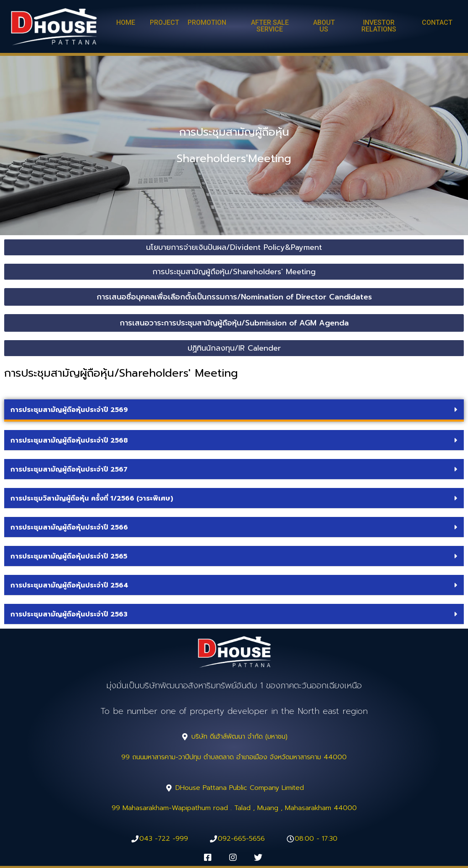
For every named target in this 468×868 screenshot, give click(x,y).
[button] (126, 23)
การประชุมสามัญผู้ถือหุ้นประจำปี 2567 (69, 469)
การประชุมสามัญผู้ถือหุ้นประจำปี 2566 (69, 527)
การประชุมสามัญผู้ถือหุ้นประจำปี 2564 (69, 585)
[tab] (234, 410)
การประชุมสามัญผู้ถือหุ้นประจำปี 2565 (69, 556)
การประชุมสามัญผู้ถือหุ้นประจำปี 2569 (69, 410)
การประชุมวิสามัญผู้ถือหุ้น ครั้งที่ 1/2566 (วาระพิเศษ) (92, 498)
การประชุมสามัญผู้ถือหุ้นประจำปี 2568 (69, 441)
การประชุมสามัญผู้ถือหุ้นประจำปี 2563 (69, 614)
